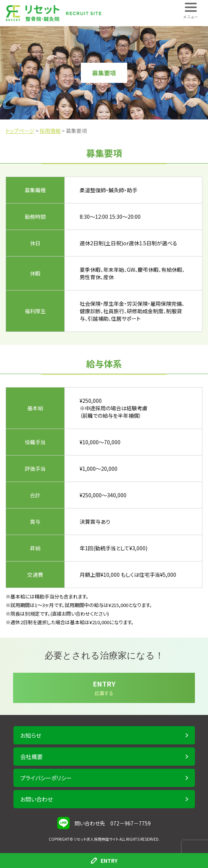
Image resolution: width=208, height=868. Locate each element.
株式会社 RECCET (54, 13)
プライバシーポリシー (46, 778)
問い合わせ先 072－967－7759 (113, 823)
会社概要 (31, 757)
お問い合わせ (36, 799)
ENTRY (104, 861)
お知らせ (31, 735)
